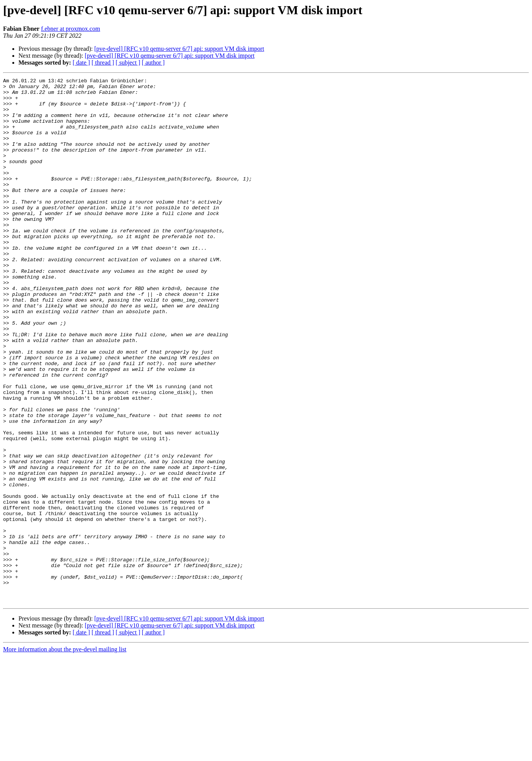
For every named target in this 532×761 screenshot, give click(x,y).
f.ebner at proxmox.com (71, 29)
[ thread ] (103, 63)
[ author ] (153, 63)
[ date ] (81, 63)
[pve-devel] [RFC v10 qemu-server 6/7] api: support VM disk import (179, 49)
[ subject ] (128, 63)
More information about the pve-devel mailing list (65, 754)
